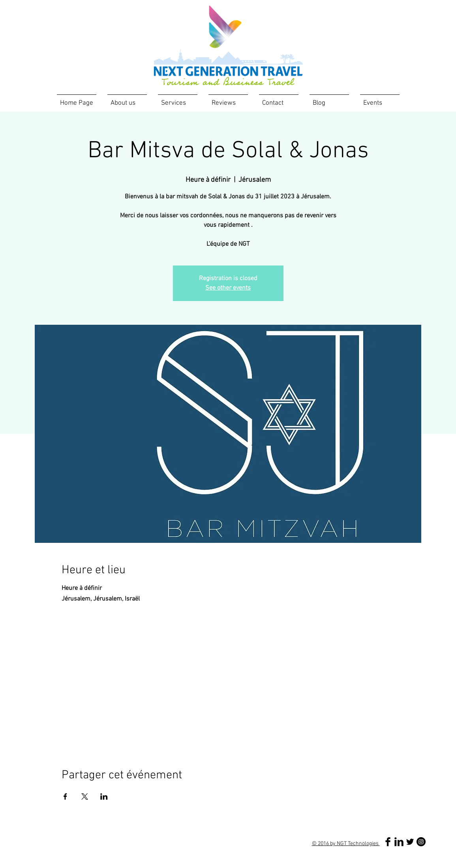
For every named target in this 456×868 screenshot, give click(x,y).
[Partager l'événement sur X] (85, 796)
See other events (228, 288)
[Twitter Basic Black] (410, 842)
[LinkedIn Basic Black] (399, 842)
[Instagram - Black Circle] (421, 842)
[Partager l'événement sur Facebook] (65, 796)
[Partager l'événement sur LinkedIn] (104, 796)
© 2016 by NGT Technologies (346, 844)
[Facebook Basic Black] (388, 842)
